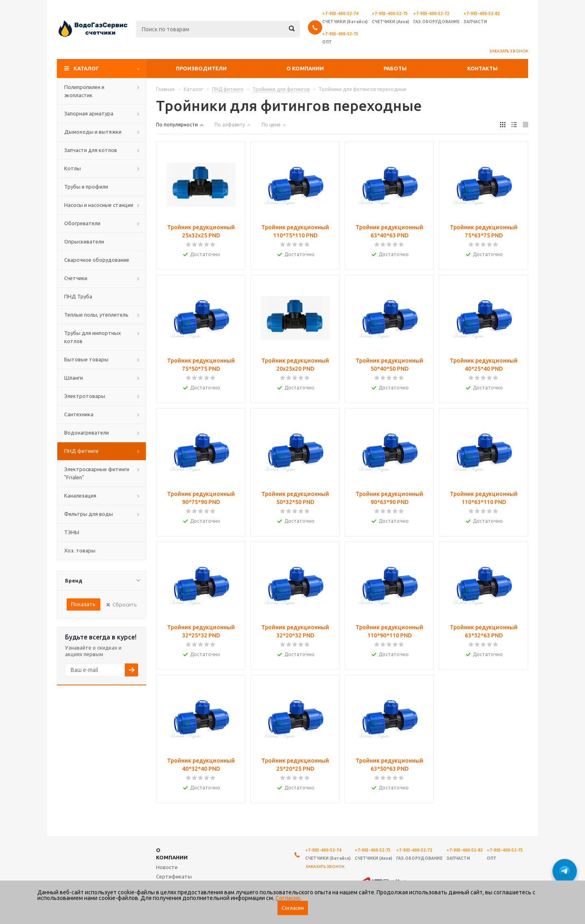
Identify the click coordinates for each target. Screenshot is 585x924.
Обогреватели (82, 223)
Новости (167, 867)
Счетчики (76, 278)
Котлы (73, 168)
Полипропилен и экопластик (84, 91)
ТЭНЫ (72, 532)
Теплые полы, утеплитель (96, 315)
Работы (395, 68)
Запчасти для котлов (91, 150)
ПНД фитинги (81, 451)
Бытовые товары (86, 359)
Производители (201, 68)
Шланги (74, 378)
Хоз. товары (80, 550)
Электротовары (85, 396)
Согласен (293, 908)
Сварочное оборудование (97, 260)
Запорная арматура (89, 113)
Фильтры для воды (89, 514)
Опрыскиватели (84, 241)
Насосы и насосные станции (99, 205)
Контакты (482, 68)
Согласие (288, 898)
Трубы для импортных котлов (93, 337)
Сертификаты (174, 876)
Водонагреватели (87, 433)
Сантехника (79, 414)
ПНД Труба (78, 296)
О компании (305, 68)
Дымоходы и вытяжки (93, 132)
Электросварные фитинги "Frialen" (97, 473)
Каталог (86, 68)
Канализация (80, 496)
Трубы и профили (86, 187)
